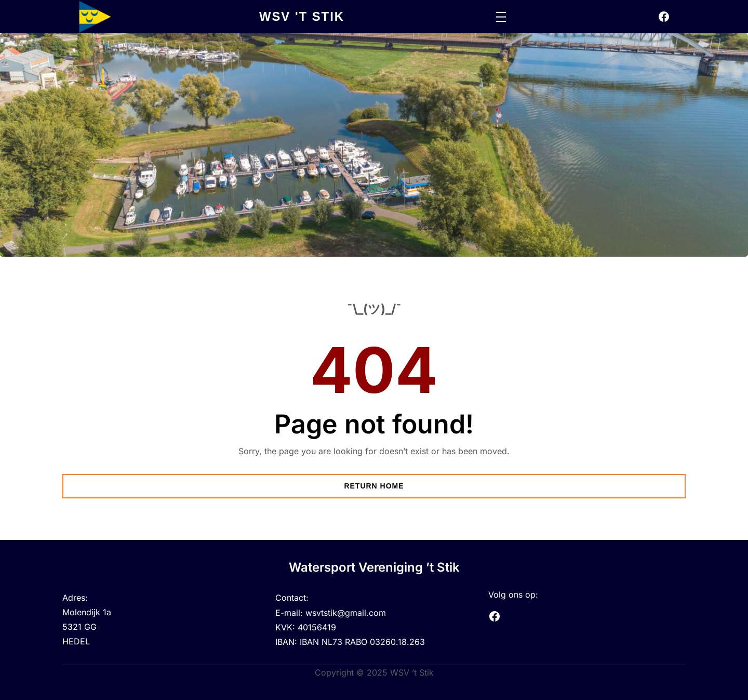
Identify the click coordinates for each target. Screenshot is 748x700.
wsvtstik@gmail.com (346, 612)
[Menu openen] (501, 17)
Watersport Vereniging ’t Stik (374, 567)
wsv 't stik (302, 16)
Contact (291, 598)
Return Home (374, 486)
